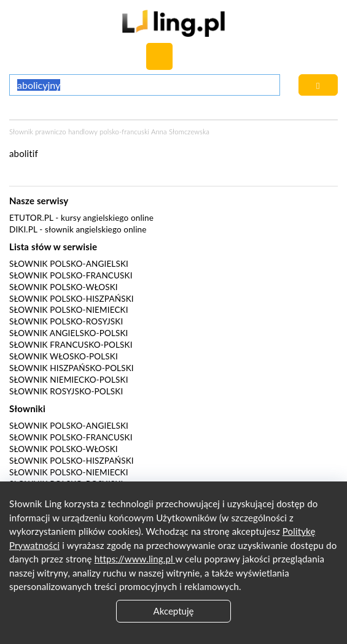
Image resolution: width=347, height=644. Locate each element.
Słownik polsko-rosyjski (66, 321)
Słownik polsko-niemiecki (69, 310)
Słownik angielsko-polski (68, 333)
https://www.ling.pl (135, 559)
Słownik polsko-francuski (71, 275)
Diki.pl (23, 229)
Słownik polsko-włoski (64, 287)
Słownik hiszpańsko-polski (72, 368)
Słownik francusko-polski (71, 345)
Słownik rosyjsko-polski (66, 391)
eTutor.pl (31, 218)
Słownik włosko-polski (64, 356)
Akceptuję (174, 611)
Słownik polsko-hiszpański (72, 299)
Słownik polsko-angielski (69, 264)
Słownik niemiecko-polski (69, 380)
